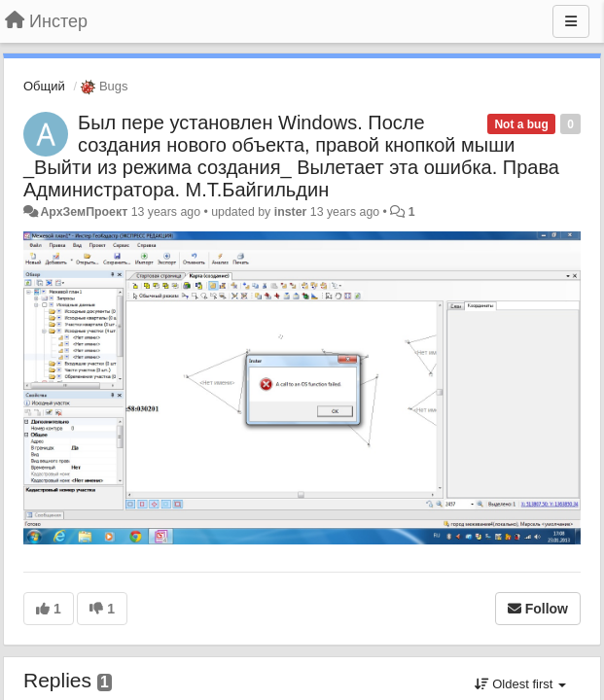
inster (291, 212)
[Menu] (571, 21)
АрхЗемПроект (84, 212)
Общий (44, 86)
